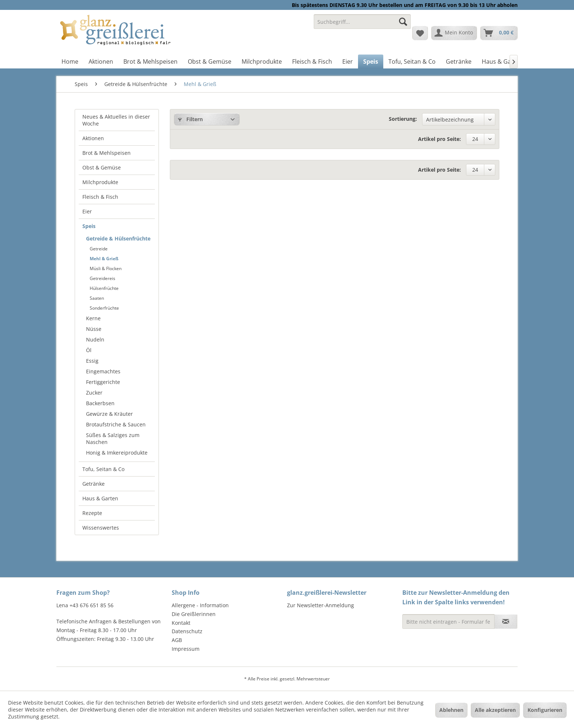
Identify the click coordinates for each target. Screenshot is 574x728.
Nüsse (94, 329)
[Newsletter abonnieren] (506, 621)
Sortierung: (403, 119)
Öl (89, 350)
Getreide (99, 249)
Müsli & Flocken (106, 268)
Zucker (94, 393)
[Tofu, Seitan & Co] (412, 61)
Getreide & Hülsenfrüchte (118, 238)
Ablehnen (451, 710)
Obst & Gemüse (102, 167)
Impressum (186, 649)
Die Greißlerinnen (194, 614)
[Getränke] (459, 61)
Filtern (190, 119)
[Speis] (371, 61)
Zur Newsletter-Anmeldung (320, 605)
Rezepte (92, 513)
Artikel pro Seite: (439, 139)
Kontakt (181, 623)
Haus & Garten (100, 498)
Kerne (93, 318)
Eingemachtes (103, 371)
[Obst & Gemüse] (210, 61)
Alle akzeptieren (495, 710)
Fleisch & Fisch (100, 197)
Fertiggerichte (103, 382)
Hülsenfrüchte (104, 288)
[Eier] (348, 61)
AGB (177, 640)
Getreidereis (102, 278)
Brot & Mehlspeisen (107, 153)
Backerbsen (100, 403)
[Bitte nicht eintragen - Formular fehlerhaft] (448, 621)
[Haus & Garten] (502, 61)
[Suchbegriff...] (362, 22)
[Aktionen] (101, 61)
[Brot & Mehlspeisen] (150, 61)
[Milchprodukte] (262, 61)
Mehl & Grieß (104, 259)
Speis (89, 226)
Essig (92, 361)
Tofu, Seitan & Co (103, 469)
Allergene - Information (200, 605)
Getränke (94, 484)
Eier (87, 211)
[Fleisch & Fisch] (312, 61)
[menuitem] (362, 25)
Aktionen (93, 138)
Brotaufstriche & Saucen (116, 424)
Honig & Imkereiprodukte (117, 453)
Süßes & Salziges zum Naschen (113, 438)
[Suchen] (403, 22)
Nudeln (95, 339)
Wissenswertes (101, 528)
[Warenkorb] (499, 33)
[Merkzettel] (420, 33)
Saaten (97, 298)
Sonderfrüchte (104, 308)
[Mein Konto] (454, 33)
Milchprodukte (100, 182)
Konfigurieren (545, 710)
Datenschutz (187, 631)
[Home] (70, 61)
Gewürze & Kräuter (109, 414)
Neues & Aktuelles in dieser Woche (116, 120)
